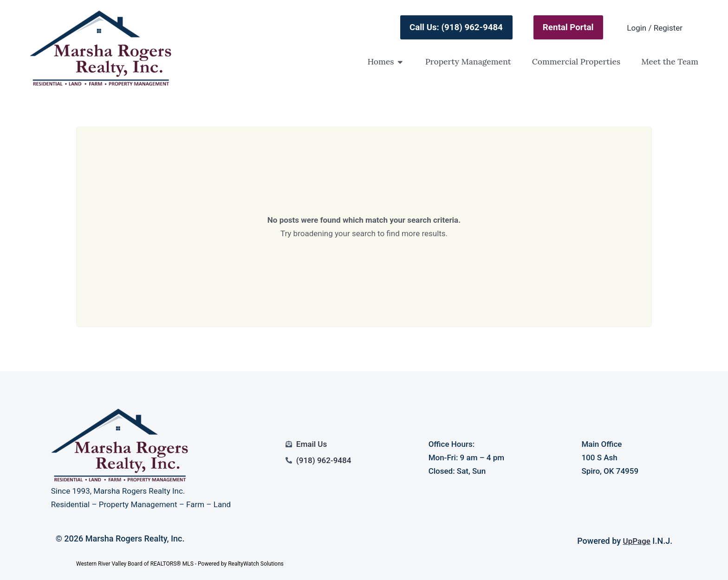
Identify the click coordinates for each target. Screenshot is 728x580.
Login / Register (655, 28)
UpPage (637, 541)
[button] (400, 62)
